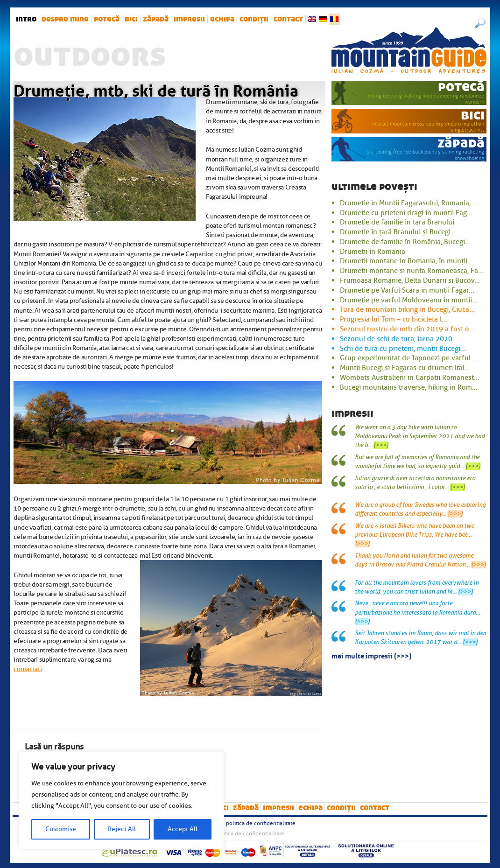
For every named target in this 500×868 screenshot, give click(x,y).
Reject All (122, 829)
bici (131, 19)
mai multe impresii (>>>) (371, 655)
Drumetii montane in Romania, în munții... (406, 261)
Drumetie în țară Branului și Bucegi (395, 232)
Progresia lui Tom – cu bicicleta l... (394, 319)
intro (26, 19)
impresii (189, 19)
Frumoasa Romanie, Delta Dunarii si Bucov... (410, 280)
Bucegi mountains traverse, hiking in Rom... (409, 387)
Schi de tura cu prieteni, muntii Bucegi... (403, 349)
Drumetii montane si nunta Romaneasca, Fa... (412, 271)
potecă (107, 19)
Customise (61, 829)
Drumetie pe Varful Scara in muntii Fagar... (407, 290)
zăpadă (156, 19)
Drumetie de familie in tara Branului (397, 222)
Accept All (183, 829)
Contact (288, 19)
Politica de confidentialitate (261, 823)
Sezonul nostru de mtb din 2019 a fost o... (407, 329)
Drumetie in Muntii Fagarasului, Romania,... (408, 203)
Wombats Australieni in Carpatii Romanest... (410, 378)
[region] (121, 800)
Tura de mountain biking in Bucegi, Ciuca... (407, 309)
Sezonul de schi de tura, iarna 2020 (396, 339)
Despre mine (65, 19)
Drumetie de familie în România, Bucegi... (405, 242)
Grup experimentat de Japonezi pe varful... (408, 358)
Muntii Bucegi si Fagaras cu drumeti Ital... (405, 368)
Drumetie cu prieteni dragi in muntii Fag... (406, 213)
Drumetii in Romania (373, 252)
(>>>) (381, 445)
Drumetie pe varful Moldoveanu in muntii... (409, 300)
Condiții (254, 19)
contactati (28, 669)
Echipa (222, 19)
